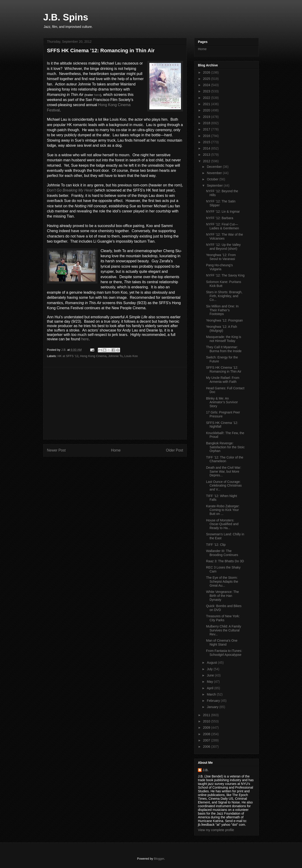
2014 (207, 148)
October (213, 179)
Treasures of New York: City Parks (223, 618)
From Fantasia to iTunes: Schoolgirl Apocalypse (224, 653)
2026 (207, 72)
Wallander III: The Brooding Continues (222, 553)
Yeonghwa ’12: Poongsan (224, 320)
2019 (207, 117)
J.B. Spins (66, 17)
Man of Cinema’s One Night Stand (222, 642)
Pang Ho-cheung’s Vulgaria (219, 267)
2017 (207, 129)
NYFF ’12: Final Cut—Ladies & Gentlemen (223, 226)
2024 (207, 85)
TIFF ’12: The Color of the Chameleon (225, 459)
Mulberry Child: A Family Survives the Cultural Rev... (224, 630)
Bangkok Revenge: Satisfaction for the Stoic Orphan (225, 447)
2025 (207, 79)
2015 (207, 142)
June (211, 675)
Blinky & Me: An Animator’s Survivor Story (222, 402)
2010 (207, 721)
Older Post (174, 450)
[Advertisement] (115, 403)
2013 (207, 155)
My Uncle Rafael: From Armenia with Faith (223, 380)
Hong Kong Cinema (93, 356)
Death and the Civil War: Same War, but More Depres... (224, 471)
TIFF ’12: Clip (216, 545)
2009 (207, 728)
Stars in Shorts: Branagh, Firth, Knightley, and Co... (224, 296)
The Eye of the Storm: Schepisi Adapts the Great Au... (222, 582)
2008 (207, 734)
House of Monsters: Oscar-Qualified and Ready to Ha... (222, 524)
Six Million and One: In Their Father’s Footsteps (222, 310)
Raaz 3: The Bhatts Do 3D (225, 561)
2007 (207, 740)
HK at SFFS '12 (68, 356)
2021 (207, 104)
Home (116, 450)
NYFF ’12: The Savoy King (225, 275)
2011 (207, 715)
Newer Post (56, 450)
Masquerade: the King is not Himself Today (224, 339)
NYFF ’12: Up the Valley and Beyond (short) (223, 247)
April (210, 688)
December (215, 167)
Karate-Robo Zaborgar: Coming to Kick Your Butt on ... (223, 510)
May (210, 682)
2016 (207, 136)
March (212, 694)
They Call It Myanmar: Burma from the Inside (224, 349)
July (210, 669)
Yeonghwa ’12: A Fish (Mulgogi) (222, 329)
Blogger (159, 859)
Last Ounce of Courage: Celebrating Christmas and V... (224, 486)
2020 (207, 110)
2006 (207, 747)
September (215, 185)
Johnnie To (115, 356)
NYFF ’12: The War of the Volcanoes (225, 236)
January (213, 707)
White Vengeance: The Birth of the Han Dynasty (222, 596)
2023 (207, 91)
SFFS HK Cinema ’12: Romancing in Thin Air (224, 369)
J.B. (206, 770)
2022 (207, 98)
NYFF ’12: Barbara (220, 218)
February (214, 701)
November (215, 173)
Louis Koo (131, 356)
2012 (207, 161)
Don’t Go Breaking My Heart (70, 190)
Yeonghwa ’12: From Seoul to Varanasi (221, 257)
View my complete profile (216, 830)
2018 (207, 123)
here (97, 95)
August (212, 663)
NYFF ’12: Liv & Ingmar (223, 211)
